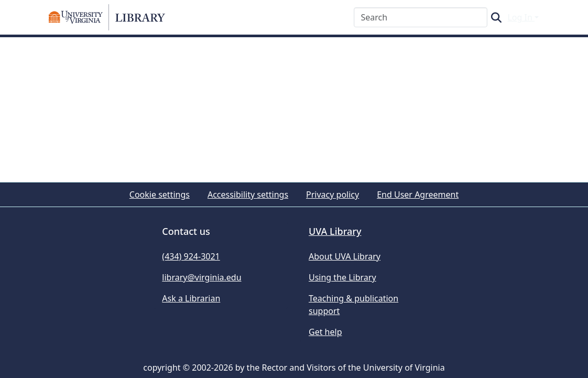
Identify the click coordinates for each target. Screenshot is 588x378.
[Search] (421, 17)
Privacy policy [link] (333, 195)
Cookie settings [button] (160, 195)
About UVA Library (345, 256)
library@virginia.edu (202, 277)
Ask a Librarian (191, 298)
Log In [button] (521, 17)
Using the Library (342, 277)
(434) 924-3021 (191, 256)
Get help (325, 332)
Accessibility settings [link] (248, 195)
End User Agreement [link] (418, 195)
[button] (107, 17)
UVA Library (335, 231)
